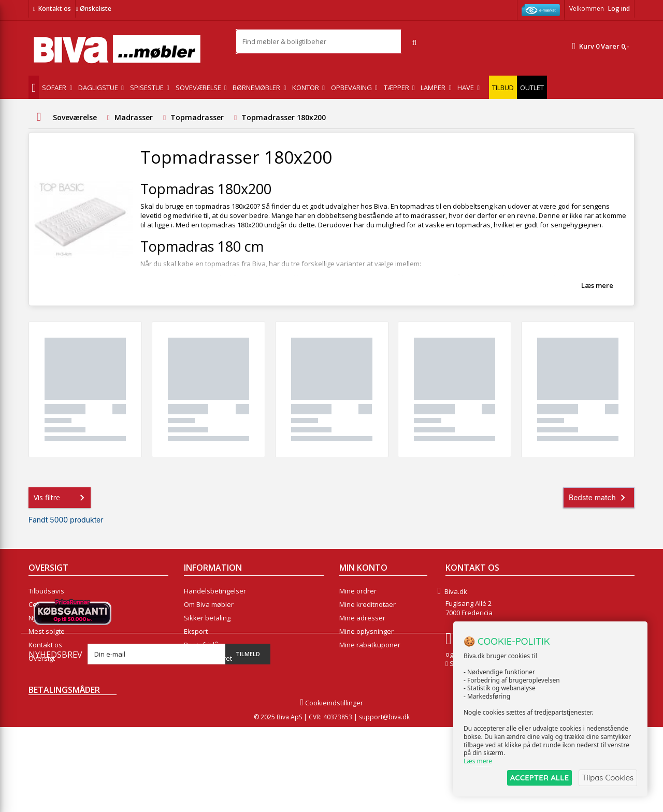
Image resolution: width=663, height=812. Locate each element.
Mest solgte (47, 631)
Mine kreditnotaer (367, 604)
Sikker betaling (207, 618)
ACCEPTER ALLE (536, 778)
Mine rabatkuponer (370, 645)
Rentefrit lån (203, 645)
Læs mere (597, 285)
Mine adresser (362, 618)
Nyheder (42, 618)
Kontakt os (55, 9)
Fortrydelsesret (208, 658)
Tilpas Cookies (607, 778)
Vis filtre (61, 498)
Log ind (619, 9)
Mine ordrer (358, 591)
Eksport (196, 631)
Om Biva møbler (209, 604)
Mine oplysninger (366, 631)
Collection (44, 604)
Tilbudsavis (46, 591)
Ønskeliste (93, 9)
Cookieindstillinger (331, 788)
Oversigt (42, 658)
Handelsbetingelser (215, 591)
